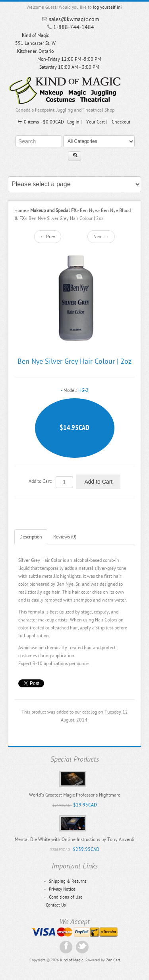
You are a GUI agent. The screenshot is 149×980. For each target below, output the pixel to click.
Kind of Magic (72, 960)
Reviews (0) (65, 537)
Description (31, 537)
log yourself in (107, 7)
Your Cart (96, 122)
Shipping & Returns (65, 881)
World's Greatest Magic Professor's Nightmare (75, 795)
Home (20, 210)
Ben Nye (88, 210)
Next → (101, 237)
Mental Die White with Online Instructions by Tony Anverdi (74, 839)
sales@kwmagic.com (74, 19)
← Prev (48, 237)
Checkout (121, 122)
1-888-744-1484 (74, 27)
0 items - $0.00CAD (40, 122)
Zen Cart (113, 960)
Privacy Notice (60, 889)
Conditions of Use (63, 897)
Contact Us (56, 905)
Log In (73, 122)
